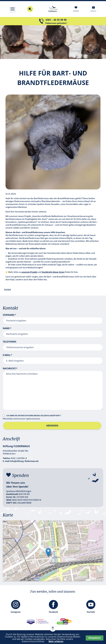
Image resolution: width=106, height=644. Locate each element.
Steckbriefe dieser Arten (53, 272)
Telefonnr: (10, 342)
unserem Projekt (29, 272)
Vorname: (9, 315)
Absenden (52, 426)
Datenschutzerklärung (29, 416)
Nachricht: (10, 368)
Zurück (7, 290)
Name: (7, 328)
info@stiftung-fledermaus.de (24, 461)
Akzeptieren (95, 638)
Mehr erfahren (56, 641)
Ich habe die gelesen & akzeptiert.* (34, 416)
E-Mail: (7, 355)
